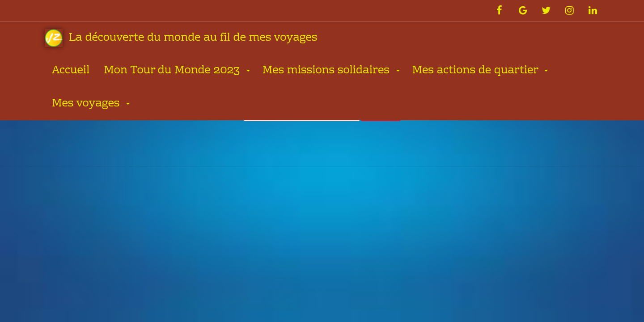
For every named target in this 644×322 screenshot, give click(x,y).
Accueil (71, 71)
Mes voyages (87, 104)
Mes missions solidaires (328, 71)
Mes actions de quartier (477, 71)
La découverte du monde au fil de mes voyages (181, 38)
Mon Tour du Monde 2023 (173, 71)
